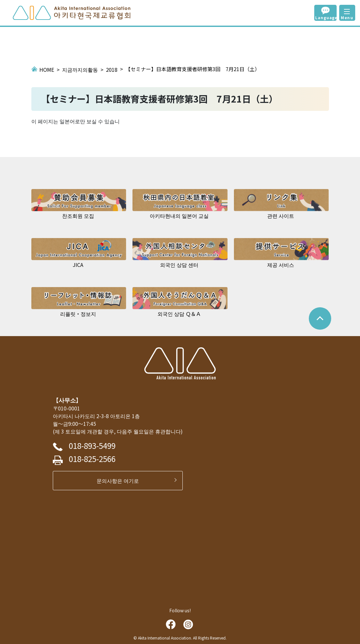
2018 (112, 70)
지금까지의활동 (80, 70)
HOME (47, 70)
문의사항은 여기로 (120, 481)
